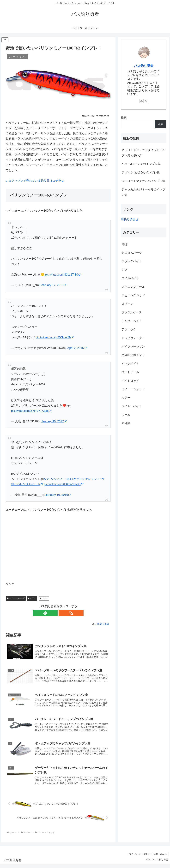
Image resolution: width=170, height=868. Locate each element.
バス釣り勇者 (144, 66)
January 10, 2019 (58, 495)
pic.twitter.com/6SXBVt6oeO (64, 484)
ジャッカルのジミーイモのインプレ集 (143, 192)
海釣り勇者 (130, 220)
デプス (44, 598)
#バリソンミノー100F (59, 479)
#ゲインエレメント (89, 479)
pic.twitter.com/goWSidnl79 (55, 337)
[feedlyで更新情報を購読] (54, 613)
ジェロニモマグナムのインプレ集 (143, 181)
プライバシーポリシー (139, 858)
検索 (124, 118)
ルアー (32, 598)
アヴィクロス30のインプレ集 (141, 173)
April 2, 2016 (77, 348)
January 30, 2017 (54, 421)
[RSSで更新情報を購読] (62, 613)
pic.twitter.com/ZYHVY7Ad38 (31, 411)
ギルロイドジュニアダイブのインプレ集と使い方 (143, 153)
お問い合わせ (160, 858)
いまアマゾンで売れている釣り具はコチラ (35, 181)
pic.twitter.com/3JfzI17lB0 (63, 275)
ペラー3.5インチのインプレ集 (141, 164)
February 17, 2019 (53, 285)
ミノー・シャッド (16, 598)
